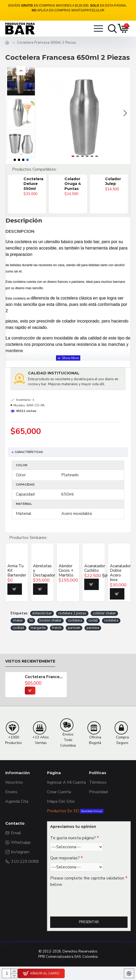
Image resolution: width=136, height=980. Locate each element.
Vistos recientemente (30, 661)
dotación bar (42, 613)
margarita (38, 628)
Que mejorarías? (65, 858)
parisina (93, 628)
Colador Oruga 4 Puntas (73, 184)
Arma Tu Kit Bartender (17, 571)
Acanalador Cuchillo (94, 568)
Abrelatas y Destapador (42, 571)
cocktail (18, 628)
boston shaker (50, 620)
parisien (74, 628)
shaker (18, 620)
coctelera (75, 620)
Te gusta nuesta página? (73, 838)
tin (31, 620)
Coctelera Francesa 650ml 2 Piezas (44, 677)
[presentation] (87, 899)
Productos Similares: (28, 538)
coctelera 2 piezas (72, 613)
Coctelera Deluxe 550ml (33, 184)
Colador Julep (113, 181)
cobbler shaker (104, 613)
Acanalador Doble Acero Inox (119, 573)
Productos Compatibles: (34, 169)
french (57, 628)
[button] (125, 113)
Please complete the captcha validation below (87, 881)
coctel (93, 620)
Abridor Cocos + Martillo (66, 571)
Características (29, 452)
